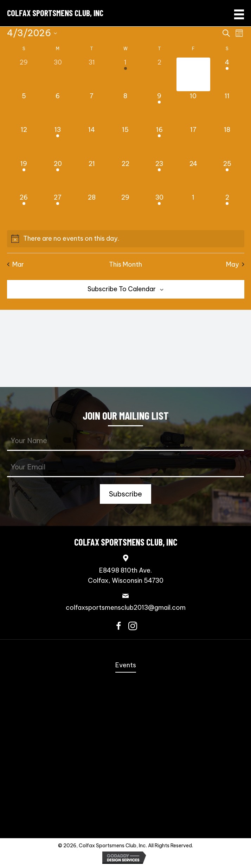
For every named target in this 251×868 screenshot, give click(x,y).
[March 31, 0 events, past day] (91, 74)
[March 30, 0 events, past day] (58, 74)
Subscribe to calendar (122, 289)
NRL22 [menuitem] (126, 745)
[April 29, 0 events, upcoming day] (125, 209)
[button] (125, 494)
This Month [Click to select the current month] (125, 264)
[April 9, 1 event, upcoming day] (159, 108)
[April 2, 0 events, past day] (159, 74)
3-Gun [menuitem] (125, 732)
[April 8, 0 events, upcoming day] (125, 108)
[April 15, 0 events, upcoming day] (125, 142)
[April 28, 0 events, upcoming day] (91, 209)
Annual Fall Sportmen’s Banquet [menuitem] (126, 679)
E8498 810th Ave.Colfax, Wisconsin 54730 (126, 575)
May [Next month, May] (235, 264)
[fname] (125, 441)
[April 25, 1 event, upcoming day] (227, 176)
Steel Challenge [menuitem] (126, 705)
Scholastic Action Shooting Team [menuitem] (126, 785)
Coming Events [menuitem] (125, 692)
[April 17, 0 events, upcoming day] (193, 142)
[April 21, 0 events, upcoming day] (91, 176)
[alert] (126, 239)
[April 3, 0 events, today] (193, 74)
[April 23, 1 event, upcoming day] (159, 176)
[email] (125, 468)
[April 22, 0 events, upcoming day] (125, 176)
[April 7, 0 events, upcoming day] (91, 108)
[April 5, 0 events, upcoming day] (24, 108)
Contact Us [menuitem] (126, 825)
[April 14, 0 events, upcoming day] (91, 142)
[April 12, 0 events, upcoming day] (24, 142)
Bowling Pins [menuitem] (126, 772)
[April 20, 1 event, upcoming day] (58, 176)
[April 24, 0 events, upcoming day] (193, 176)
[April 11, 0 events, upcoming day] (227, 108)
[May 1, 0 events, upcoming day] (193, 209)
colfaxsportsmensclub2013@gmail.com (126, 607)
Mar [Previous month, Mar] (15, 264)
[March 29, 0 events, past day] (24, 74)
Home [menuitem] (126, 652)
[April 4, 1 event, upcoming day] (227, 74)
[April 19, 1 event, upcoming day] (24, 176)
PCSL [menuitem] (126, 758)
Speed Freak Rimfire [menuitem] (126, 719)
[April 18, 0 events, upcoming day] (227, 142)
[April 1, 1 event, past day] (125, 74)
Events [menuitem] (126, 665)
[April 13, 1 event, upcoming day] (58, 142)
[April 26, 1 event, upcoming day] (24, 209)
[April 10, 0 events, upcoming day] (193, 108)
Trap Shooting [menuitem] (126, 812)
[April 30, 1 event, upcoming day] (159, 209)
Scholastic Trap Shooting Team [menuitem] (125, 798)
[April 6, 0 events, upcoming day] (58, 108)
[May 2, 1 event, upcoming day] (227, 209)
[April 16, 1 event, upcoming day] (159, 142)
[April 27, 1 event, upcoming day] (58, 209)
